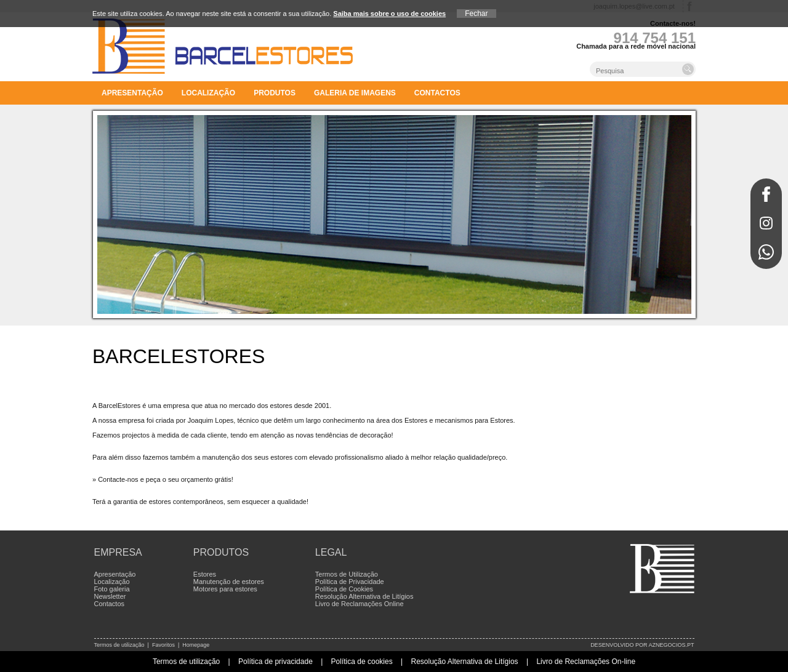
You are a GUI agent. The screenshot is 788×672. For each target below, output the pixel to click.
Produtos (275, 93)
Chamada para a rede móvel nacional (636, 46)
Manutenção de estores (229, 582)
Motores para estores (225, 589)
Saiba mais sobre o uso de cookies (389, 14)
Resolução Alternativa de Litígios (364, 596)
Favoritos (163, 645)
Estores (205, 574)
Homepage (196, 645)
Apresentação (132, 93)
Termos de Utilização (347, 574)
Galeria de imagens (355, 93)
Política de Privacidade (350, 582)
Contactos (437, 93)
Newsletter (110, 596)
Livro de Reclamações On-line (586, 662)
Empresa (118, 552)
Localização (208, 93)
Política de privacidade (275, 662)
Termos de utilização (119, 645)
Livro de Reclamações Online (360, 604)
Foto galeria (112, 589)
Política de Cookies (344, 589)
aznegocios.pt (671, 645)
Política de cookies (362, 662)
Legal (331, 552)
